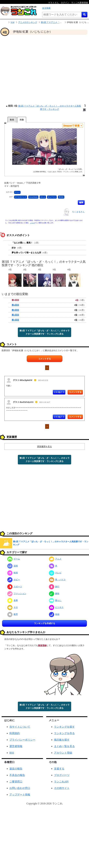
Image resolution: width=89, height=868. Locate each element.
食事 (13, 600)
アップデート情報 (20, 795)
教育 (13, 614)
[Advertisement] (30, 69)
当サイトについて (20, 727)
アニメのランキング (28, 22)
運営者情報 (16, 746)
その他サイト (62, 788)
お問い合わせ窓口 (20, 788)
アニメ (17, 192)
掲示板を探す (62, 740)
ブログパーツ (62, 775)
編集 (81, 202)
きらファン (52, 197)
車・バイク (57, 580)
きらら (43, 197)
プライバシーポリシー (22, 740)
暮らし (55, 600)
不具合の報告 (17, 775)
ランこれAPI (61, 782)
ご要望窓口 (16, 782)
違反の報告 (16, 769)
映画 (13, 573)
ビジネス (56, 607)
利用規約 (15, 733)
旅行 (54, 587)
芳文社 (61, 197)
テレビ (55, 573)
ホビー (14, 580)
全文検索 (46, 8)
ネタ (13, 607)
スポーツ (15, 587)
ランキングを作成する (45, 623)
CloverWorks (33, 197)
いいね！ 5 (59, 392)
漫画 (13, 566)
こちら (32, 223)
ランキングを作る (64, 733)
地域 (54, 614)
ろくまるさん (78, 212)
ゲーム (14, 559)
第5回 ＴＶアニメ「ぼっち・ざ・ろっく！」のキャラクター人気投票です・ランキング (51, 543)
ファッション (17, 594)
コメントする (45, 359)
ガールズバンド (21, 197)
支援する (59, 769)
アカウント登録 (63, 753)
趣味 (54, 594)
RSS (12, 753)
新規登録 (42, 645)
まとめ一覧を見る (64, 746)
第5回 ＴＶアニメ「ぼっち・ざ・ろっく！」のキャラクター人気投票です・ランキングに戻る (44, 332)
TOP (12, 22)
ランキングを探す (64, 727)
